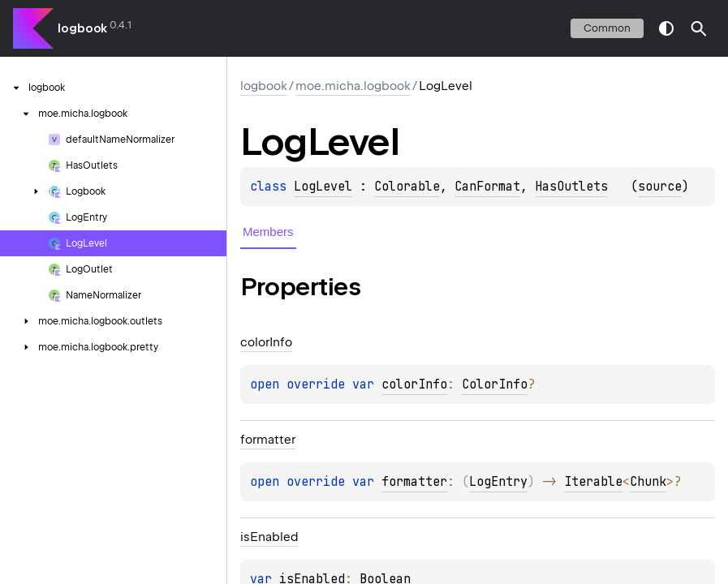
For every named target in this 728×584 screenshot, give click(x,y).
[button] (699, 28)
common (607, 28)
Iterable (593, 482)
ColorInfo (495, 384)
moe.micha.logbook (353, 86)
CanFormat (487, 187)
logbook (82, 28)
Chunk (648, 482)
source (660, 187)
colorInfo (414, 384)
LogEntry (498, 482)
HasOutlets (571, 187)
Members (268, 232)
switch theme (666, 28)
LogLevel (323, 187)
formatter (414, 482)
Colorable (407, 187)
